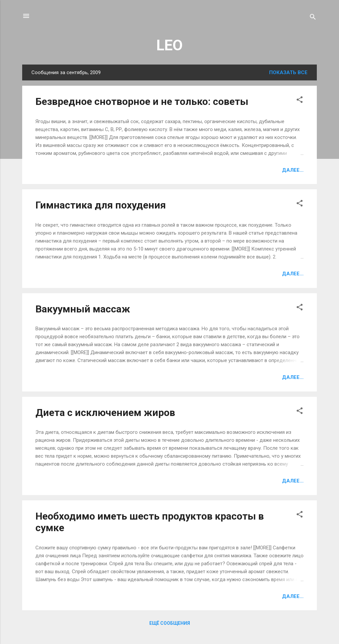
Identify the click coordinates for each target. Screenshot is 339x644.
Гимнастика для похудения (101, 205)
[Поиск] (313, 18)
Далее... (293, 170)
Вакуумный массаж (83, 309)
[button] (300, 101)
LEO (169, 45)
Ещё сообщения (170, 623)
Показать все (288, 72)
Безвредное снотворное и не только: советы (142, 101)
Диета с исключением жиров (105, 413)
